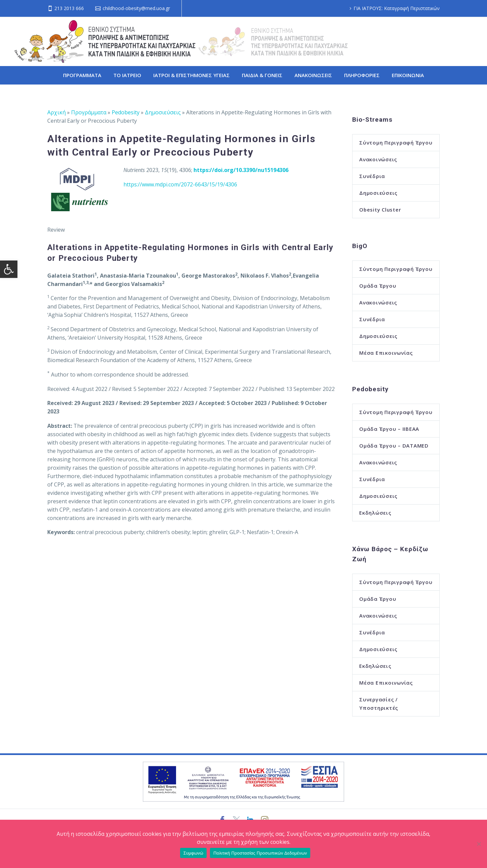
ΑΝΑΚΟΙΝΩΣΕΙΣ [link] (313, 75)
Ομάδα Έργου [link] (378, 286)
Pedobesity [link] (126, 112)
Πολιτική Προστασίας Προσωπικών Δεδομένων (260, 853)
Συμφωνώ (194, 853)
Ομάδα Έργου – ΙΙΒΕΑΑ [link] (389, 429)
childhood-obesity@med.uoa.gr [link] (136, 8)
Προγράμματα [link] (89, 112)
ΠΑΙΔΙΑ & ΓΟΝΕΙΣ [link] (262, 75)
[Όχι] (479, 844)
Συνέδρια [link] (372, 176)
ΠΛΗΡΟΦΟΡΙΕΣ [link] (362, 75)
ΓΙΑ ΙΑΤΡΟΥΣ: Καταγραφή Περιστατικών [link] (397, 8)
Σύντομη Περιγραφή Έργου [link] (396, 142)
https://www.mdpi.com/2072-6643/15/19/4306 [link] (180, 184)
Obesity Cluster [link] (380, 210)
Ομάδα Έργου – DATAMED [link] (394, 446)
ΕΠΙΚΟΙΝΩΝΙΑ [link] (408, 75)
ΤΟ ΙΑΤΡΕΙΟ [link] (127, 75)
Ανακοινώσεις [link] (378, 159)
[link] (9, 269)
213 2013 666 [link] (69, 8)
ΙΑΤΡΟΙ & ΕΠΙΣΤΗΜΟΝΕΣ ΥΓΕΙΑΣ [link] (192, 75)
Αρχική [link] (57, 112)
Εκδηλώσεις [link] (375, 513)
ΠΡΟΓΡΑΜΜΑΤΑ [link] (82, 75)
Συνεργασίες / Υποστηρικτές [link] (379, 704)
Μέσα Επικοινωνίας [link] (386, 353)
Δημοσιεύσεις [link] (163, 112)
